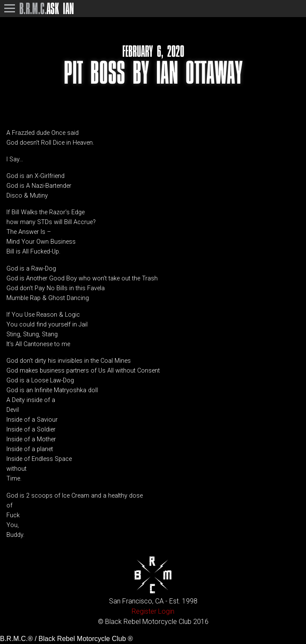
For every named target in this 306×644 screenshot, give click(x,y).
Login (166, 611)
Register (144, 611)
